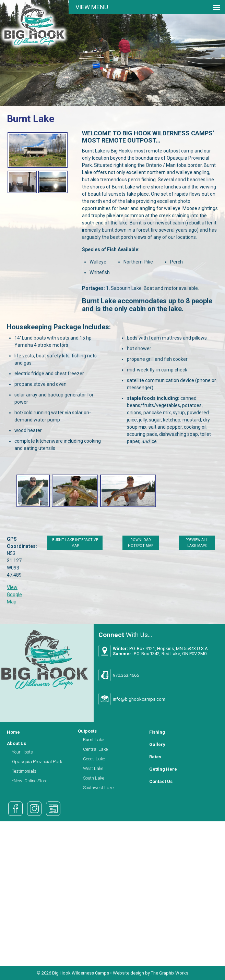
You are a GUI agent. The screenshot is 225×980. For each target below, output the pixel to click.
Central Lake (95, 749)
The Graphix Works (170, 973)
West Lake (93, 768)
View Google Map (14, 595)
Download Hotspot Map (140, 543)
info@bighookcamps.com (139, 699)
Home (13, 732)
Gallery (157, 744)
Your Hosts (22, 752)
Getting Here (163, 769)
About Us (16, 743)
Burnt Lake (93, 740)
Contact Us (161, 781)
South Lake (94, 778)
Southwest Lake (98, 788)
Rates (155, 757)
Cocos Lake (94, 759)
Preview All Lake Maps (197, 543)
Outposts (87, 731)
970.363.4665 (126, 675)
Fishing (157, 732)
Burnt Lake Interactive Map (75, 543)
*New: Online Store (30, 781)
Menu (100, 7)
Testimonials (24, 771)
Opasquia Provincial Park (37, 762)
